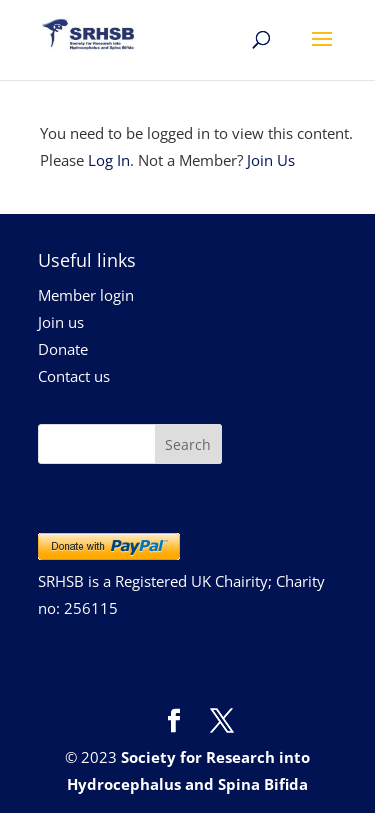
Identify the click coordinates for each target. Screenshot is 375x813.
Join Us (271, 160)
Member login (86, 295)
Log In (109, 160)
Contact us (74, 376)
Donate (63, 349)
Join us (61, 322)
